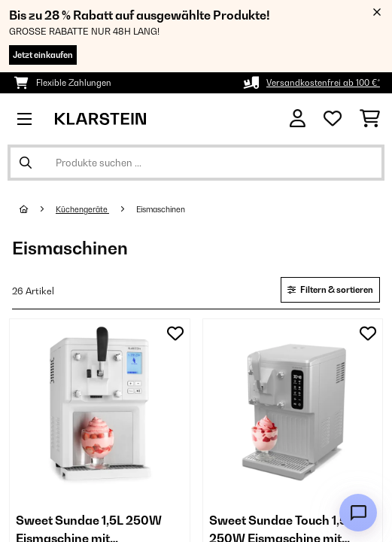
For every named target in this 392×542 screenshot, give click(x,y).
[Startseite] (38, 209)
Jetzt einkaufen (43, 55)
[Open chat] (358, 513)
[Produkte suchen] (196, 163)
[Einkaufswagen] (370, 119)
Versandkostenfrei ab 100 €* (323, 83)
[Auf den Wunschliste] (175, 333)
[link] (100, 409)
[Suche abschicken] (26, 163)
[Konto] (298, 119)
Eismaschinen (161, 209)
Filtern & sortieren (330, 290)
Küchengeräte (82, 209)
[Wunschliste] (333, 119)
